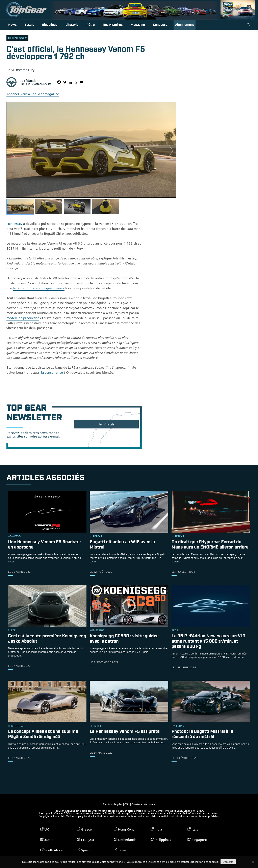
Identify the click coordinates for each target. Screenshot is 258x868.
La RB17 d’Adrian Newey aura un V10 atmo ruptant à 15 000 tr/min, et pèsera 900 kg (208, 641)
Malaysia (88, 840)
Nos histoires (113, 25)
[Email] (82, 82)
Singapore (199, 840)
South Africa (54, 850)
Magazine (138, 25)
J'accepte (228, 862)
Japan (49, 840)
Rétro (91, 25)
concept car (16, 726)
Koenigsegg (97, 631)
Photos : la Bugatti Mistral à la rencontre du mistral (202, 734)
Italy (195, 829)
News (12, 25)
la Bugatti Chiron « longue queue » (39, 288)
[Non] (253, 862)
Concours (160, 25)
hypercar (96, 537)
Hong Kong (126, 829)
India (158, 829)
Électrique (50, 25)
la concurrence (52, 372)
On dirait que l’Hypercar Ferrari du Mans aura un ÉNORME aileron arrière (210, 545)
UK (47, 829)
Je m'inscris (107, 424)
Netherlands (127, 840)
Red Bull (177, 631)
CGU (127, 804)
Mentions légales (113, 804)
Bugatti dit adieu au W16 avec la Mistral (122, 545)
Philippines (163, 840)
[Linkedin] (70, 82)
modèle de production (23, 318)
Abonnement (185, 25)
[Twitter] (65, 82)
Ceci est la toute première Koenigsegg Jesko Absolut (47, 639)
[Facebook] (59, 82)
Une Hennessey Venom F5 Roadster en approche (45, 545)
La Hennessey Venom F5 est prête (125, 732)
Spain (85, 850)
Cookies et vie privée (143, 804)
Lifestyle (72, 25)
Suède (12, 631)
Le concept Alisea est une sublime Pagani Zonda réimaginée (43, 734)
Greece (86, 829)
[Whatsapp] (76, 82)
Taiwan (123, 850)
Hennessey (17, 38)
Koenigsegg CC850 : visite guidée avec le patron (124, 639)
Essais (29, 25)
